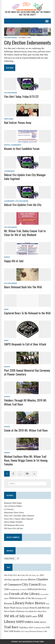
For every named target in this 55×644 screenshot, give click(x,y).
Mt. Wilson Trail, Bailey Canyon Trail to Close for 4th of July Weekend (25, 233)
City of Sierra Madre (13, 506)
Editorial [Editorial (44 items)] (33, 589)
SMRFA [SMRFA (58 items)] (29, 622)
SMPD (6, 340)
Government (16, 145)
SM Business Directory (14, 525)
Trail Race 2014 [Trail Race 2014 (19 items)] (39, 628)
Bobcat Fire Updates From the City (23, 205)
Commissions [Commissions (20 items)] (15, 589)
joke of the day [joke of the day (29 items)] (28, 598)
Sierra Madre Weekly (13, 522)
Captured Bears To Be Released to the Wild (27, 313)
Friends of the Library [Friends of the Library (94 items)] (24, 594)
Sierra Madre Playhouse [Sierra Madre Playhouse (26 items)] (14, 611)
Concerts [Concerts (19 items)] (24, 589)
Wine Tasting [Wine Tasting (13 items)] (25, 631)
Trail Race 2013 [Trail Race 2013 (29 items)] (26, 627)
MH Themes (40, 642)
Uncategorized (11, 38)
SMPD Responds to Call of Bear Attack (25, 344)
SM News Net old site (14, 528)
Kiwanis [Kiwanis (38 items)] (8, 603)
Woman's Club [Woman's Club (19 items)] (42, 631)
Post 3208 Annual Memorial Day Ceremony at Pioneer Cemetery (27, 372)
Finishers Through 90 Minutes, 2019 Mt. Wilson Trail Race (25, 402)
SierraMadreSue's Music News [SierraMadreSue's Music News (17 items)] (36, 611)
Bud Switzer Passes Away (18, 122)
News (6, 309)
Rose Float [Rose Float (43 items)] (10, 608)
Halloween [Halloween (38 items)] (15, 598)
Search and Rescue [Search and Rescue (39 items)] (40, 608)
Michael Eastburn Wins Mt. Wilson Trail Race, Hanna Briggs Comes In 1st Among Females (26, 460)
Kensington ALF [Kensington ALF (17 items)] (41, 598)
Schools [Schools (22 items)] (26, 608)
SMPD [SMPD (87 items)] (20, 622)
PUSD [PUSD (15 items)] (48, 604)
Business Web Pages (13, 503)
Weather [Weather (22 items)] (17, 631)
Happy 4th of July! (14, 261)
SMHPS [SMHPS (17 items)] (35, 617)
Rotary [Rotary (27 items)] (19, 608)
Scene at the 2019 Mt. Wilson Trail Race (26, 430)
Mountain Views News (14, 512)
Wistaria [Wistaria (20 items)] (33, 631)
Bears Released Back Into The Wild (23, 287)
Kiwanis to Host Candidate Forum (22, 149)
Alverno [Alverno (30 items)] (24, 580)
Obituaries (9, 119)
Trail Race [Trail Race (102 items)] (11, 627)
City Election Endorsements (27, 42)
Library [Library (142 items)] (19, 603)
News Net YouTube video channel (19, 516)
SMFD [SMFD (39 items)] (29, 616)
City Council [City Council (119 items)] (31, 584)
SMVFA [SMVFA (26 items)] (43, 622)
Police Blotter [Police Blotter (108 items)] (35, 603)
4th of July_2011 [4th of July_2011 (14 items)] (34, 575)
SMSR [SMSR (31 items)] (37, 622)
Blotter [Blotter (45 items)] (32, 579)
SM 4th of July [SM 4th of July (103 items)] (15, 616)
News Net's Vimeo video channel (19, 519)
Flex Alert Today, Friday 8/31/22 (21, 96)
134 (27, 474)
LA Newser (9, 509)
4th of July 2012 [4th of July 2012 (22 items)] (11, 575)
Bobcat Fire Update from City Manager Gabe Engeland (25, 177)
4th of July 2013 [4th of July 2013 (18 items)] (23, 575)
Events (7, 145)
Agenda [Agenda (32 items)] (16, 580)
